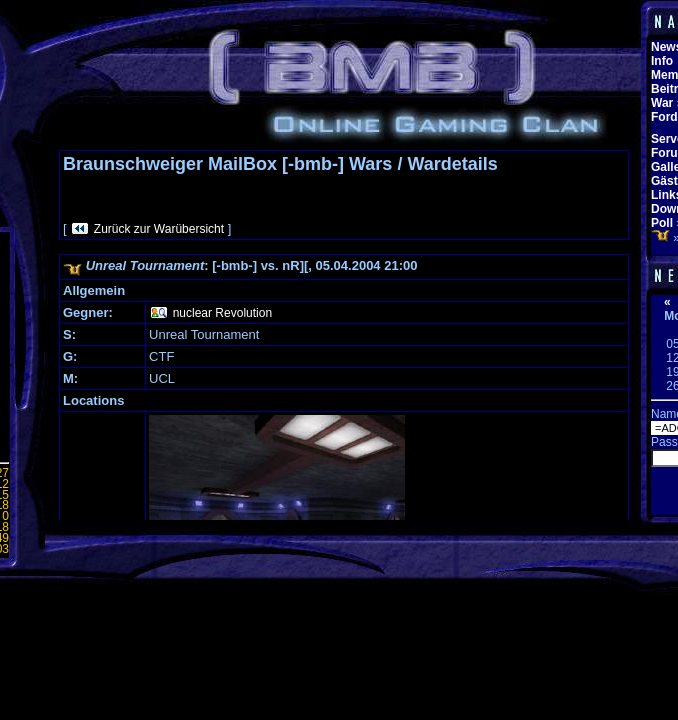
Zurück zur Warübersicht (159, 229)
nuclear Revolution (222, 313)
